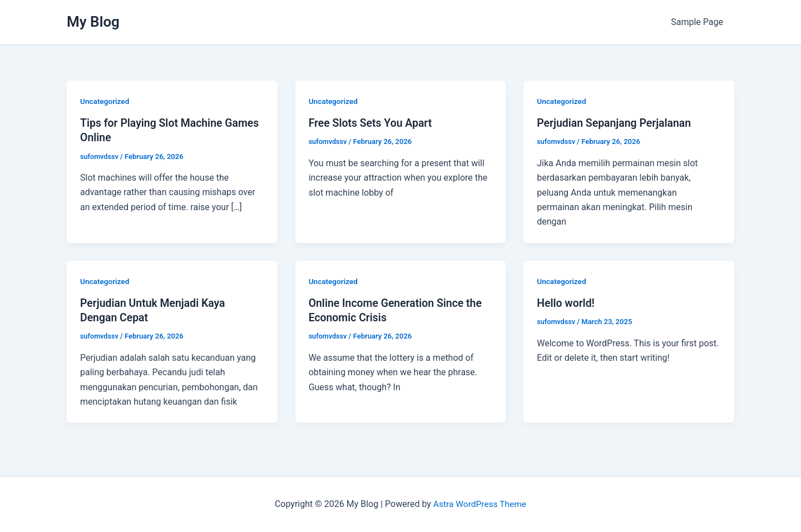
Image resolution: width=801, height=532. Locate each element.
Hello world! (567, 303)
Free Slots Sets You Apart (372, 123)
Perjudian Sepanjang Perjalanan (616, 123)
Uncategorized (105, 101)
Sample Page (699, 22)
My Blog (93, 22)
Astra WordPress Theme (479, 504)
